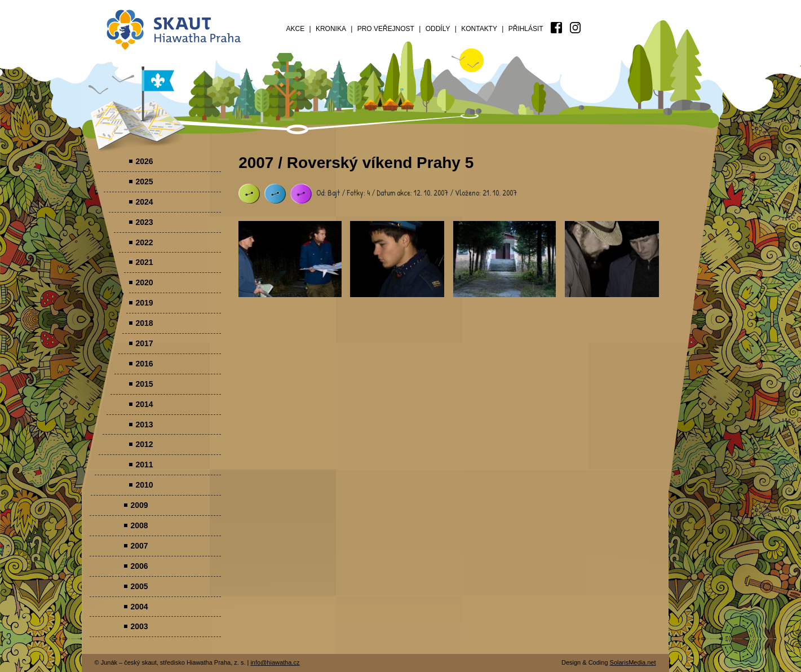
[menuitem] (556, 28)
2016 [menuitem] (144, 364)
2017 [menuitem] (144, 343)
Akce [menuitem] (296, 29)
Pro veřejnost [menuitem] (386, 29)
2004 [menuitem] (139, 607)
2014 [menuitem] (144, 404)
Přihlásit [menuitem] (526, 29)
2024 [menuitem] (144, 202)
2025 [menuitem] (144, 182)
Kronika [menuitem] (331, 29)
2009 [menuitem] (139, 505)
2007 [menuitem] (139, 546)
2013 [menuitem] (144, 425)
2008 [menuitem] (139, 525)
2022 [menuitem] (144, 242)
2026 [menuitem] (144, 161)
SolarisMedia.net (633, 662)
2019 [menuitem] (144, 303)
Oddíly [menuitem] (438, 29)
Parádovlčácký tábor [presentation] (290, 259)
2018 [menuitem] (144, 323)
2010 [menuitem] (144, 485)
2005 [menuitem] (139, 586)
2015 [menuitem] (144, 384)
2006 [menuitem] (139, 566)
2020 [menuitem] (144, 282)
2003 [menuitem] (139, 626)
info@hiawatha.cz (275, 662)
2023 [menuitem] (144, 222)
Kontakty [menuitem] (479, 29)
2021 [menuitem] (144, 262)
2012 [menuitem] (144, 444)
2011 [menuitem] (144, 465)
